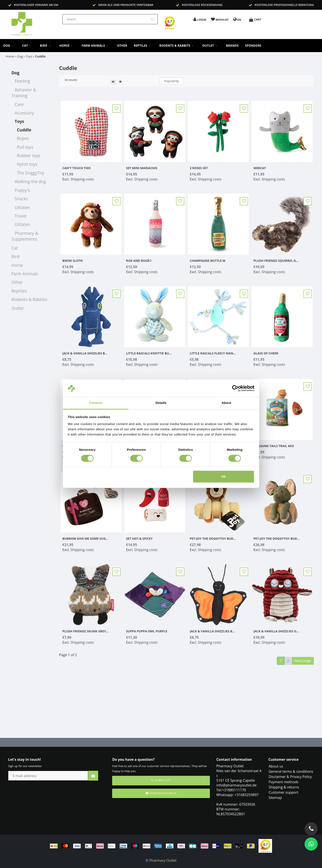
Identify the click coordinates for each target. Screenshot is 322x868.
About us (276, 766)
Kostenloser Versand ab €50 (36, 5)
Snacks (21, 199)
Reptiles (143, 46)
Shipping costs (82, 179)
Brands (232, 46)
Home (10, 56)
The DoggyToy (31, 173)
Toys (29, 56)
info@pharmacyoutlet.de (161, 793)
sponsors (253, 46)
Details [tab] (161, 403)
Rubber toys (29, 156)
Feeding (22, 81)
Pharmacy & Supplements (25, 236)
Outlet (211, 46)
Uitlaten (22, 207)
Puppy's (22, 190)
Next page (303, 661)
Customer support (283, 792)
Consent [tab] (96, 403)
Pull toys (25, 147)
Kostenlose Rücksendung (202, 5)
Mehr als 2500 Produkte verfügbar (126, 5)
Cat (28, 46)
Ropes (23, 138)
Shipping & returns (284, 787)
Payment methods (283, 782)
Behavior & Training (24, 93)
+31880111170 (161, 780)
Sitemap (275, 798)
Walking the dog (30, 181)
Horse (67, 46)
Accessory (24, 113)
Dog (9, 46)
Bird (46, 46)
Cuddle (40, 56)
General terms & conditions (291, 771)
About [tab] (226, 403)
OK (224, 476)
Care (19, 104)
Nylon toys (27, 164)
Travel (21, 216)
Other (122, 46)
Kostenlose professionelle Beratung (284, 5)
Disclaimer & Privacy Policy (290, 777)
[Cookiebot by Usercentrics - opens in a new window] (235, 388)
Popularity (172, 81)
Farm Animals (96, 46)
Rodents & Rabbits (177, 46)
